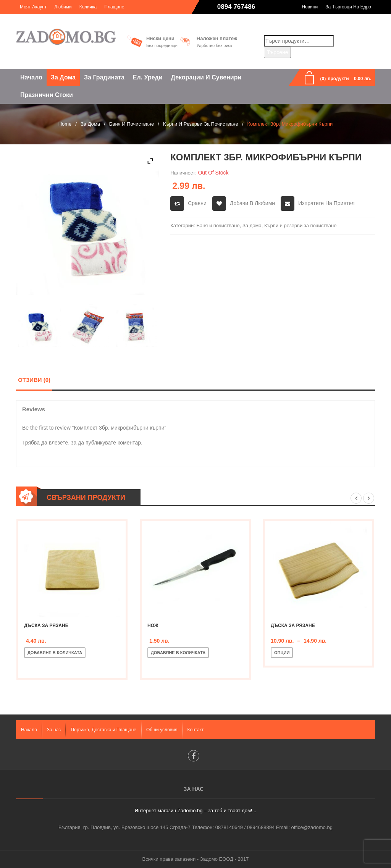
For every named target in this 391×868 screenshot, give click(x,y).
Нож (153, 626)
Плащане (114, 7)
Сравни (197, 203)
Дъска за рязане (46, 626)
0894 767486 (236, 7)
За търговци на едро (348, 7)
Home (65, 124)
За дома (90, 124)
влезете (58, 443)
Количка (88, 7)
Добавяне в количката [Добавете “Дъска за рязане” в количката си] (55, 653)
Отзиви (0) (34, 380)
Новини (310, 7)
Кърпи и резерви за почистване (201, 124)
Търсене (277, 52)
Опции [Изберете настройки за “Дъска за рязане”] (282, 653)
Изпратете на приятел (326, 203)
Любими (63, 7)
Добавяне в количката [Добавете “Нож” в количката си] (178, 653)
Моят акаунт (33, 7)
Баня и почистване (132, 124)
